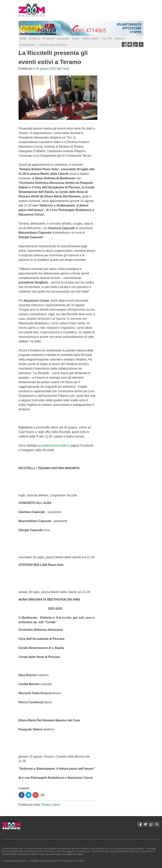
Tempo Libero (91, 39)
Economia (63, 39)
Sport (76, 39)
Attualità (49, 39)
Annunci (120, 39)
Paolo (65, 69)
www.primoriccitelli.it (55, 446)
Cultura (107, 39)
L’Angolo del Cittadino (52, 45)
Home (23, 39)
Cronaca (34, 39)
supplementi (28, 45)
